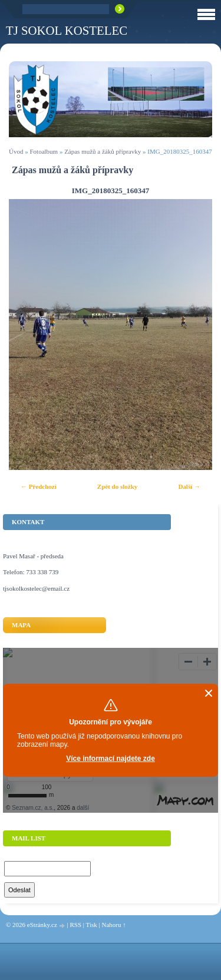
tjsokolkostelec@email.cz (36, 588)
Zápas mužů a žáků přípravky (103, 151)
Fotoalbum (44, 151)
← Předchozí (39, 486)
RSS (75, 925)
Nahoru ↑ (113, 925)
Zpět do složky (117, 486)
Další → (189, 486)
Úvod (16, 151)
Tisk (92, 925)
